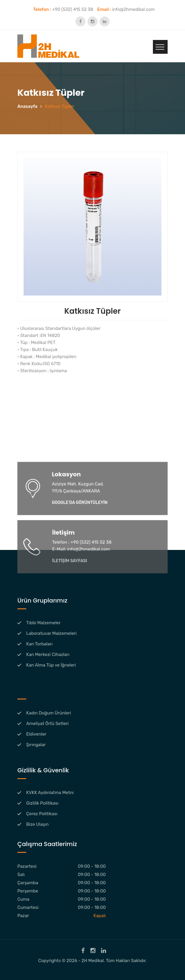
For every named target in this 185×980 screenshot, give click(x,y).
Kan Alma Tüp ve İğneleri (51, 665)
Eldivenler (36, 734)
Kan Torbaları (39, 644)
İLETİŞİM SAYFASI (70, 564)
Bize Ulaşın (37, 824)
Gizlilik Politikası (42, 803)
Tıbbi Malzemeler (43, 623)
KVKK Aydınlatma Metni (50, 793)
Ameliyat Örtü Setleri (47, 724)
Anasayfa (27, 106)
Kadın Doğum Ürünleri (49, 713)
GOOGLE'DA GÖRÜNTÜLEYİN (80, 499)
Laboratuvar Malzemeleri (51, 633)
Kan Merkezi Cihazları (48, 655)
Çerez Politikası (42, 814)
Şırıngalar (36, 745)
